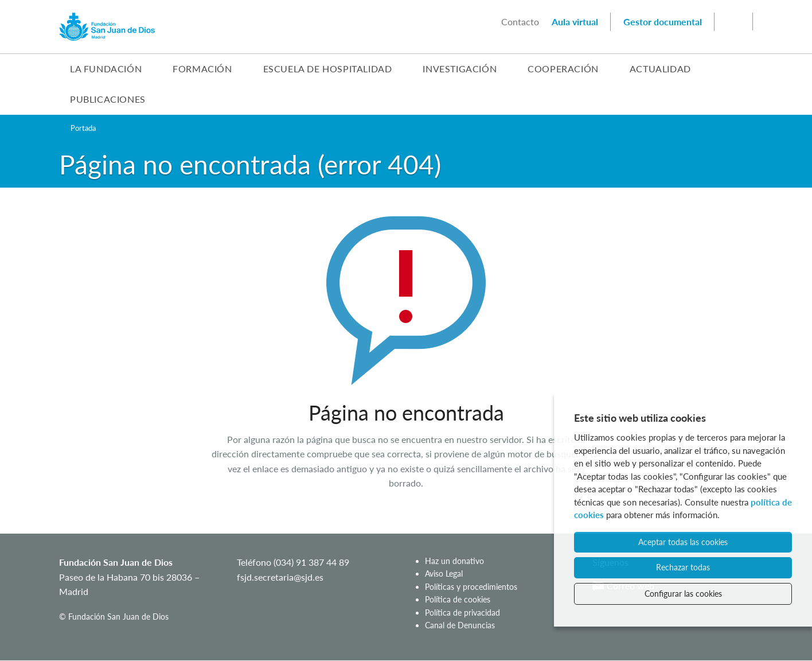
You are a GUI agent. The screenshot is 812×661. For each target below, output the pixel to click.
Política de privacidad (462, 613)
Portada (83, 128)
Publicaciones (108, 99)
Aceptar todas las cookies (683, 542)
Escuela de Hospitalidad (328, 69)
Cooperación (563, 69)
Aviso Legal (444, 573)
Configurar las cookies (683, 594)
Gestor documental (663, 22)
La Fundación (106, 69)
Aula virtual (575, 22)
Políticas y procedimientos (471, 587)
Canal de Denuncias (460, 625)
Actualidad (660, 69)
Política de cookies (458, 599)
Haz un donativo (454, 561)
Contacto (520, 22)
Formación (202, 69)
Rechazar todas (683, 567)
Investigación (460, 69)
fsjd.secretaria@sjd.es (280, 577)
